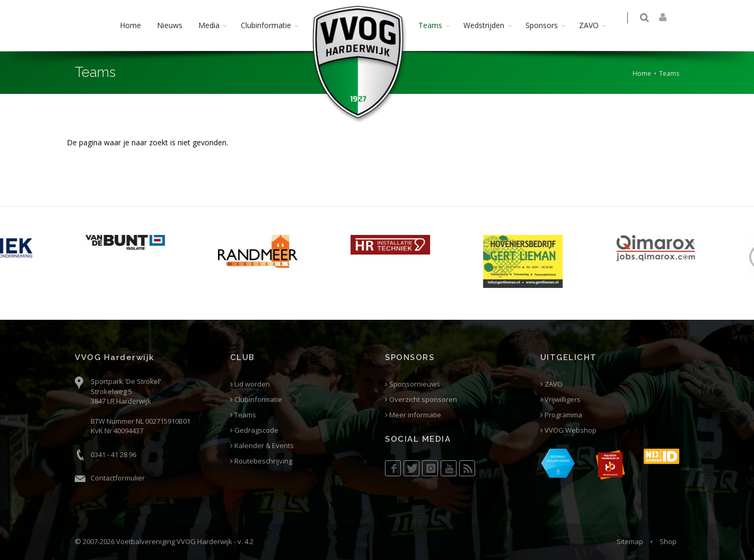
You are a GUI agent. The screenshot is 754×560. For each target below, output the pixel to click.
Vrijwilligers (560, 400)
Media (209, 25)
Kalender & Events (262, 446)
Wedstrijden (484, 25)
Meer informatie (413, 415)
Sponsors (542, 25)
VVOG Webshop (568, 430)
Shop (668, 541)
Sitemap (630, 541)
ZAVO (589, 25)
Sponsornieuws (413, 384)
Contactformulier (118, 478)
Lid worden (250, 384)
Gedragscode (254, 430)
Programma (561, 415)
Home (130, 25)
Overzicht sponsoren (421, 400)
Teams (430, 25)
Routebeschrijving (261, 461)
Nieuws (170, 25)
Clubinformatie (266, 25)
